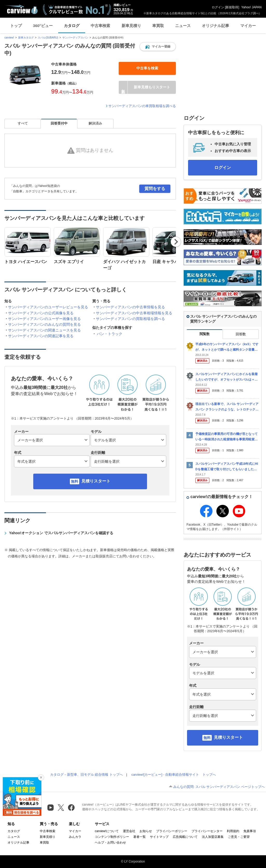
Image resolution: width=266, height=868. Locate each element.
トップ (16, 26)
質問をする (155, 189)
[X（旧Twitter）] (61, 808)
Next (176, 242)
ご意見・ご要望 (239, 837)
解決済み (95, 123)
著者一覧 (139, 837)
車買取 (158, 26)
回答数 (241, 334)
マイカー (248, 26)
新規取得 (232, 7)
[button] (158, 47)
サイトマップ (159, 837)
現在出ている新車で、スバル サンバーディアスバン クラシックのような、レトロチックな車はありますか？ (227, 407)
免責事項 (250, 831)
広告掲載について (185, 837)
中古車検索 (100, 26)
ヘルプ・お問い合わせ (110, 843)
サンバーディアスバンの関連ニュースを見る (44, 330)
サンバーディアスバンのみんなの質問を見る (44, 324)
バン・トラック (110, 334)
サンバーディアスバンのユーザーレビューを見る (48, 307)
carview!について (107, 831)
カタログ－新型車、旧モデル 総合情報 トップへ (87, 775)
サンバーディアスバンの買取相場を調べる (130, 319)
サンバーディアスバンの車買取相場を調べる (142, 106)
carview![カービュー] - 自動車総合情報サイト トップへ (174, 775)
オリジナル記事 (215, 26)
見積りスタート (96, 481)
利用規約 (233, 831)
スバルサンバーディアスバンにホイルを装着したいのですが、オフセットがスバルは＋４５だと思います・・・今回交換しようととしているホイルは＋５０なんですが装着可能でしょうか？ (227, 377)
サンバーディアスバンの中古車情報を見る (130, 307)
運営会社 (129, 831)
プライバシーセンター (207, 831)
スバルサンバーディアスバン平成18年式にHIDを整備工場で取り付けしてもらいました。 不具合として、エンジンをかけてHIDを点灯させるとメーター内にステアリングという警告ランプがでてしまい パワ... (227, 467)
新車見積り (131, 26)
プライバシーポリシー (172, 831)
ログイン (218, 7)
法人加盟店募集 (213, 837)
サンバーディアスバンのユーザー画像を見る (44, 319)
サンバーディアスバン (75, 38)
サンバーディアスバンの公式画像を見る (41, 313)
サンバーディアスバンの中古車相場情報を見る (134, 313)
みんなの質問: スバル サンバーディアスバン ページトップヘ (219, 787)
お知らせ (146, 831)
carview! (9, 38)
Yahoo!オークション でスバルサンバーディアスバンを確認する (61, 533)
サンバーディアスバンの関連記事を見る (41, 336)
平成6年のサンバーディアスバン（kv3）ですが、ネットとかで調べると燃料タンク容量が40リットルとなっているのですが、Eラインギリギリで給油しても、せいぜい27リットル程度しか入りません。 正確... (227, 347)
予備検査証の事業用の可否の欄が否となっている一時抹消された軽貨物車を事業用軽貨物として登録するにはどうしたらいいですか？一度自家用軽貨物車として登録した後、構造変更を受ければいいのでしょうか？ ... (227, 437)
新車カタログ (26, 38)
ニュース (183, 26)
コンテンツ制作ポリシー (112, 837)
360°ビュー (43, 26)
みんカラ (75, 837)
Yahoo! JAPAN (251, 7)
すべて (23, 123)
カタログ (72, 26)
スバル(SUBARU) (48, 38)
